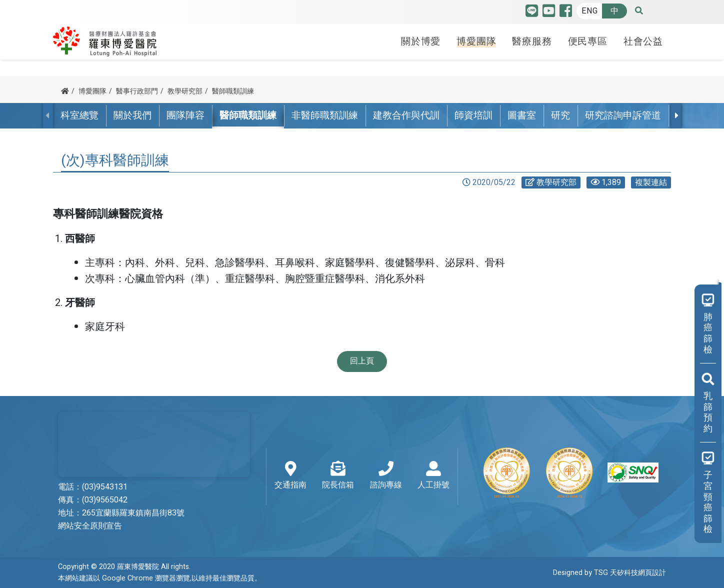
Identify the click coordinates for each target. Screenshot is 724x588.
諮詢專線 (386, 476)
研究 (560, 115)
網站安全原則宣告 (90, 526)
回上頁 (362, 361)
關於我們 (132, 115)
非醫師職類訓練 (325, 115)
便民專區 (588, 41)
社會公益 (643, 41)
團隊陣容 (185, 115)
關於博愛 (421, 41)
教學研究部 (185, 91)
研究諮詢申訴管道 (623, 115)
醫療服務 (532, 41)
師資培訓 (473, 115)
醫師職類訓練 (233, 91)
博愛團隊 (476, 41)
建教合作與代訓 (406, 115)
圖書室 (522, 115)
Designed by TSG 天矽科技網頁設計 (609, 573)
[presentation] (676, 115)
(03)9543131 (105, 487)
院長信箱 (338, 476)
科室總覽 (79, 115)
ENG (589, 11)
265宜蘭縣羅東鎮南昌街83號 (133, 513)
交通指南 (290, 476)
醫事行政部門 (137, 91)
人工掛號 (433, 476)
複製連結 (651, 182)
